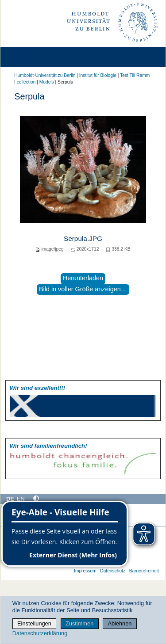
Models (47, 82)
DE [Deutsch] (10, 499)
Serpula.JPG (83, 238)
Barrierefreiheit (144, 571)
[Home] (32, 57)
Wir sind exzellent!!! (37, 388)
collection (26, 82)
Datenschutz (113, 571)
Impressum (85, 571)
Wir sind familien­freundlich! (48, 446)
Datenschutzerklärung (40, 633)
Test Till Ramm (135, 75)
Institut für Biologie (98, 75)
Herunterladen (83, 278)
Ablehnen (120, 623)
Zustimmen (79, 623)
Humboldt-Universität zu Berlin (45, 75)
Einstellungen (34, 623)
